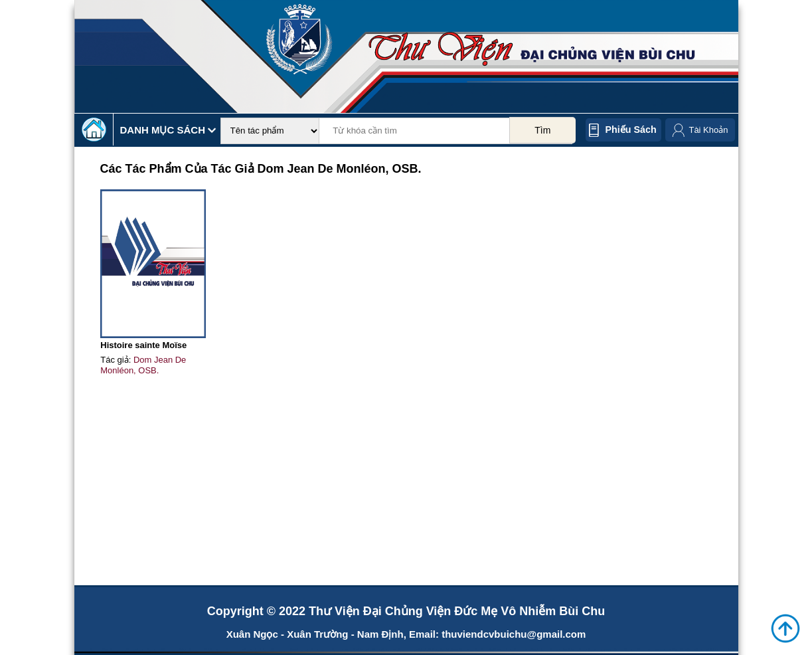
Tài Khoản (708, 130)
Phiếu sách (631, 130)
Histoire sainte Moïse (143, 345)
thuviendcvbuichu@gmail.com (514, 634)
